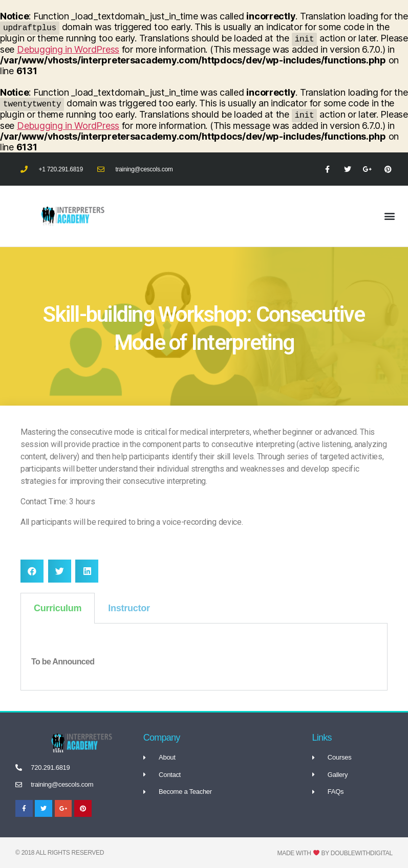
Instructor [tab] (129, 608)
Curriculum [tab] (58, 608)
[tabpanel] (204, 657)
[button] (389, 216)
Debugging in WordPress (68, 49)
